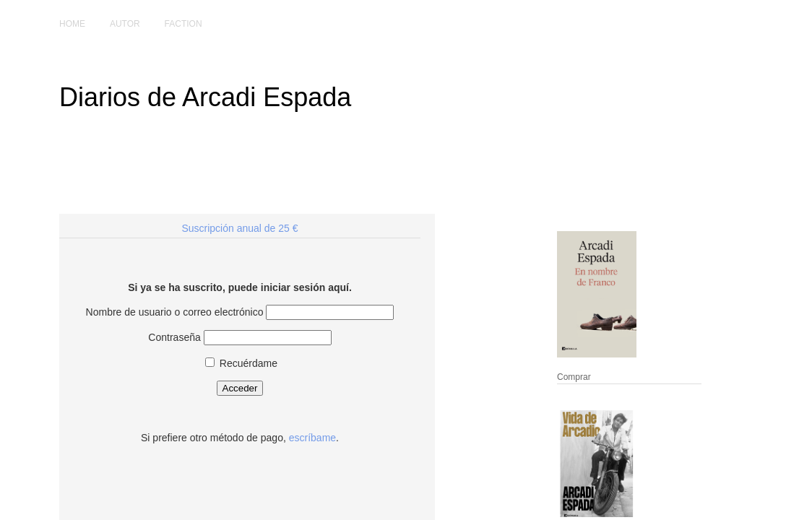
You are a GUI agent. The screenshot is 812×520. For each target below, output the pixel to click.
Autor (125, 24)
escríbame (312, 438)
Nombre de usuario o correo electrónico (175, 312)
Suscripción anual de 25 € (239, 228)
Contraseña (174, 337)
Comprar (574, 377)
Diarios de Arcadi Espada (205, 97)
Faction (183, 24)
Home (72, 24)
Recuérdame (241, 363)
